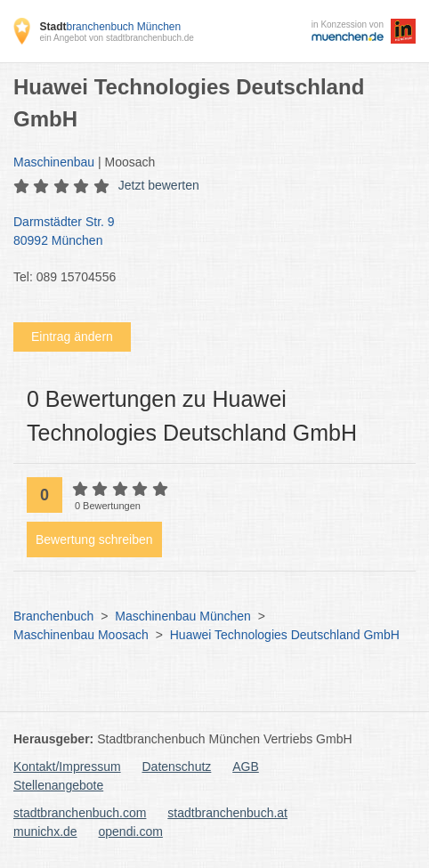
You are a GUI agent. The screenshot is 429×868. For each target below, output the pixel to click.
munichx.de (45, 831)
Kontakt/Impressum (67, 767)
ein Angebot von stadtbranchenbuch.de (116, 38)
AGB (246, 767)
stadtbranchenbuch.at (227, 813)
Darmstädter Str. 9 (206, 232)
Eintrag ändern (72, 337)
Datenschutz (177, 767)
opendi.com (130, 831)
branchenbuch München (110, 27)
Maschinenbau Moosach (81, 635)
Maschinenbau (54, 162)
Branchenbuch (53, 616)
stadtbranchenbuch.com (80, 813)
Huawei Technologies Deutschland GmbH (285, 635)
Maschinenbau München (183, 616)
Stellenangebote (58, 785)
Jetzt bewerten (159, 185)
